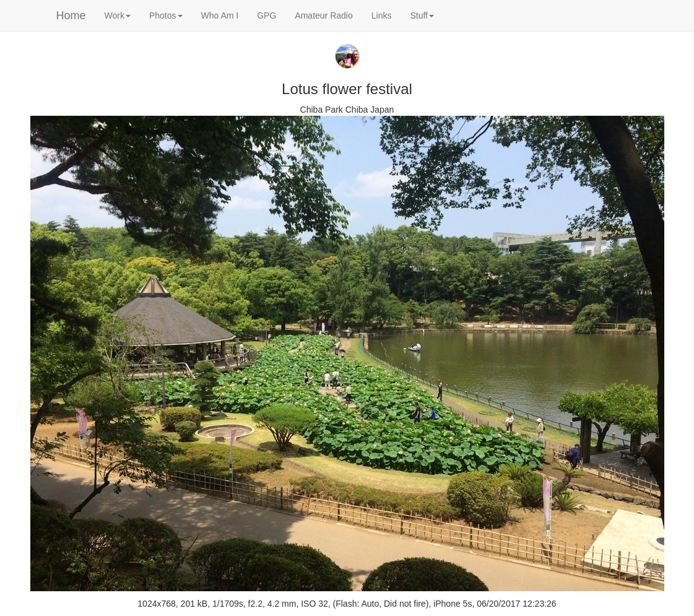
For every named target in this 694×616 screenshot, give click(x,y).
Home (71, 15)
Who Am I (220, 15)
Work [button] (118, 15)
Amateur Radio (323, 15)
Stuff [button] (422, 15)
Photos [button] (166, 15)
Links (382, 15)
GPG (267, 15)
